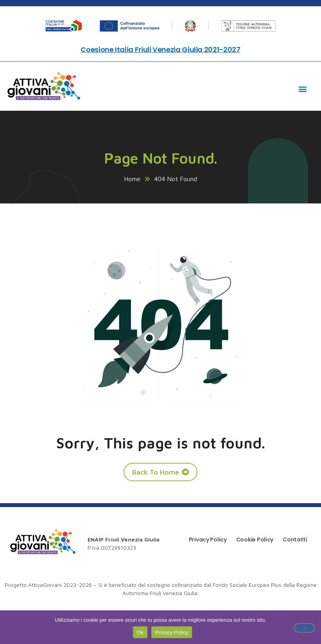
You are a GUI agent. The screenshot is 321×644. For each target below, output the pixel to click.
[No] (305, 628)
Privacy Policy (208, 540)
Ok (140, 632)
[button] (303, 89)
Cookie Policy (255, 540)
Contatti (295, 540)
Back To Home (156, 472)
